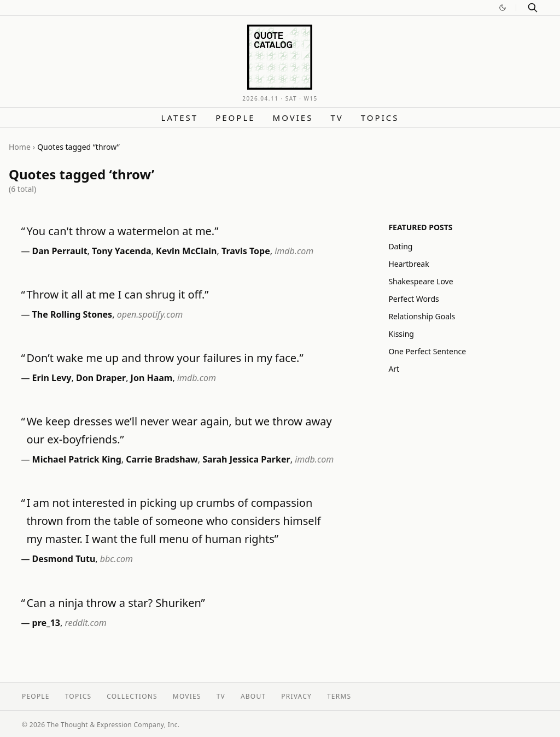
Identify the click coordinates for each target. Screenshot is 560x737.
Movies (293, 118)
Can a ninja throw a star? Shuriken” (115, 603)
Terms (339, 696)
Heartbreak (409, 264)
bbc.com (116, 559)
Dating (400, 246)
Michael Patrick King (77, 459)
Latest (180, 118)
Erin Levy (52, 378)
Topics (380, 118)
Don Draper (101, 378)
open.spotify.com (150, 314)
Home (20, 147)
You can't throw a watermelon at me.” (122, 231)
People (235, 118)
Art (394, 369)
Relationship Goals (422, 316)
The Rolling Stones (72, 314)
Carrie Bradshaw (162, 459)
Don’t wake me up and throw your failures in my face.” (165, 358)
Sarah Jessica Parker (246, 459)
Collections (132, 696)
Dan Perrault (60, 251)
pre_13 (46, 623)
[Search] (533, 8)
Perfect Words (413, 299)
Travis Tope (246, 251)
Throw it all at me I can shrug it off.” (117, 294)
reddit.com (85, 623)
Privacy (296, 696)
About (253, 696)
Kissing (401, 334)
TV (337, 118)
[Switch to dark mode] (503, 8)
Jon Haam (152, 378)
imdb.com (294, 251)
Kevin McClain (186, 251)
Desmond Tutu (64, 559)
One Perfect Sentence (427, 351)
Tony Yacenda (122, 251)
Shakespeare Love (421, 281)
